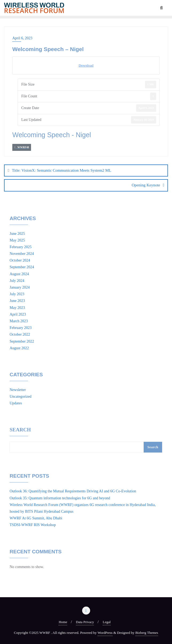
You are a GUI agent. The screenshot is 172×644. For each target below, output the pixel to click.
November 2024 (22, 254)
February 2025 (21, 247)
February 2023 (21, 328)
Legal (107, 622)
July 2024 (17, 281)
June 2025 (17, 234)
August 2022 (19, 348)
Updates (16, 403)
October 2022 (20, 334)
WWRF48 (22, 147)
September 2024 (22, 267)
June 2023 (17, 301)
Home (63, 622)
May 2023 (17, 308)
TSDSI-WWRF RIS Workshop (33, 525)
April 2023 (18, 314)
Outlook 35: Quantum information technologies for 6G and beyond (60, 498)
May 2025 (17, 240)
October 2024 (20, 260)
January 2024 (20, 287)
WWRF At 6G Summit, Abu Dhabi (36, 518)
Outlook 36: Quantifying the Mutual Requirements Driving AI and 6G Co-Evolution (73, 491)
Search (20, 430)
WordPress (105, 633)
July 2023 (17, 294)
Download (86, 65)
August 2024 (19, 274)
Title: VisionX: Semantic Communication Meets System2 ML (62, 170)
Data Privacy (85, 622)
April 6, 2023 (22, 38)
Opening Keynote (146, 185)
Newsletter (18, 390)
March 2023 (19, 321)
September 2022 (22, 341)
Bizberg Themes (147, 633)
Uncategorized (21, 396)
